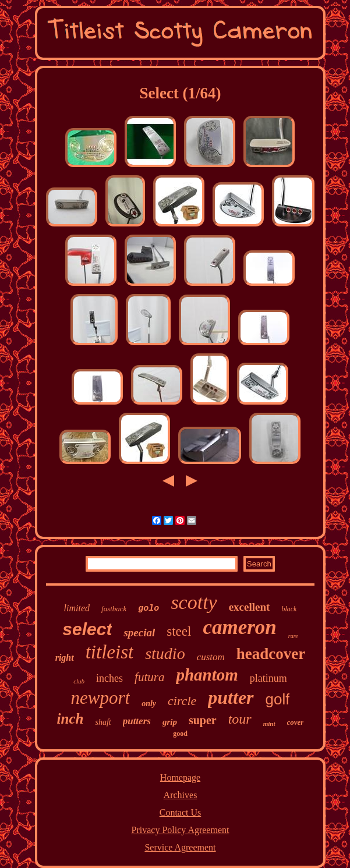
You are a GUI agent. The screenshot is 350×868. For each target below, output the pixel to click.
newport (101, 698)
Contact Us (181, 812)
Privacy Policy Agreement (181, 830)
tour (240, 719)
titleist (110, 652)
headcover (271, 654)
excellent (250, 607)
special (139, 633)
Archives (181, 795)
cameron (239, 627)
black (289, 609)
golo (149, 609)
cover (296, 722)
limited (77, 608)
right (65, 658)
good (180, 734)
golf (278, 699)
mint (269, 724)
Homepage (180, 777)
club (79, 681)
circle (182, 701)
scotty (194, 602)
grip (170, 722)
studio (165, 653)
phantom (207, 675)
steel (179, 631)
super (203, 720)
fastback (114, 609)
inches (109, 678)
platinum (268, 678)
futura (149, 677)
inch (70, 719)
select (87, 629)
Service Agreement (180, 847)
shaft (103, 722)
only (149, 704)
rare (293, 636)
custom (211, 657)
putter (231, 697)
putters (137, 721)
